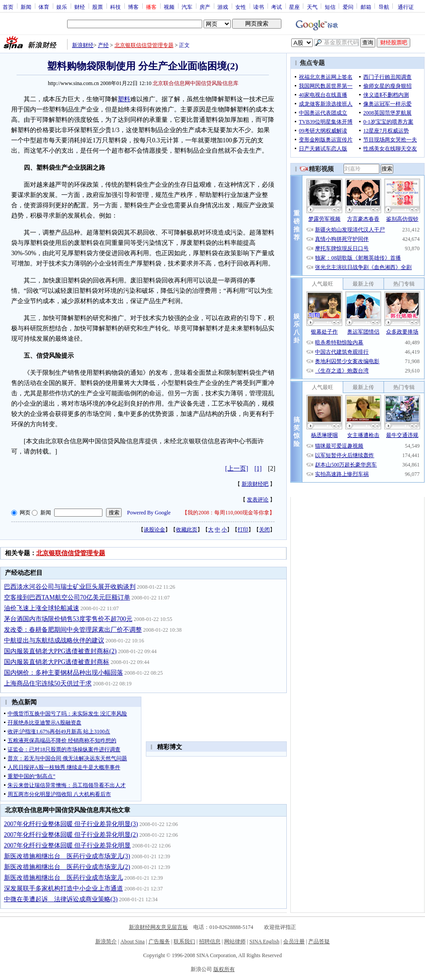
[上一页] (236, 469)
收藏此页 (187, 530)
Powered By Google (149, 513)
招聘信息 (210, 941)
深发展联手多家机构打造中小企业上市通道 (64, 888)
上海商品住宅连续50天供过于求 (48, 683)
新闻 (26, 7)
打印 (243, 530)
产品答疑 (319, 941)
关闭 (264, 530)
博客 (133, 7)
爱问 (348, 7)
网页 (25, 513)
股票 (98, 7)
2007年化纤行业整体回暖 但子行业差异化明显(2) (71, 835)
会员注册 (294, 941)
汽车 (187, 7)
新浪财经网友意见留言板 (158, 927)
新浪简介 (106, 941)
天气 (312, 7)
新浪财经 (83, 45)
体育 (44, 7)
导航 (384, 7)
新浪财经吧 (255, 484)
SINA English (264, 941)
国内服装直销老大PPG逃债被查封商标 (57, 662)
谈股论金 (154, 530)
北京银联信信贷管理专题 (144, 45)
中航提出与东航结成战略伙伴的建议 (54, 640)
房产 (205, 7)
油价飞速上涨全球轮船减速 (42, 608)
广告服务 (159, 941)
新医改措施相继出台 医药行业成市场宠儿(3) (67, 856)
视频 (169, 7)
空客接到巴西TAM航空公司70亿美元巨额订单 (67, 597)
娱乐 (62, 7)
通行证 (406, 7)
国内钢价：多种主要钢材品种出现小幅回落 (64, 673)
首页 (8, 7)
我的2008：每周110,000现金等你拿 (228, 513)
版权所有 (224, 969)
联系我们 (184, 941)
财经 (80, 7)
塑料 (124, 99)
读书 (259, 7)
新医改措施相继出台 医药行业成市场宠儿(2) (67, 867)
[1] (258, 469)
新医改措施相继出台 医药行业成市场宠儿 (64, 878)
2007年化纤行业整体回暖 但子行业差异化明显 (68, 845)
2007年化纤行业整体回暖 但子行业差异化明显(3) (71, 824)
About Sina (132, 941)
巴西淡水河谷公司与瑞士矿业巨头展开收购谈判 (70, 587)
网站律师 (235, 941)
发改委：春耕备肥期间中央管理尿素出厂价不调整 (73, 630)
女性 (241, 7)
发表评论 (258, 500)
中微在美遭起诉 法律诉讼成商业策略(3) (61, 899)
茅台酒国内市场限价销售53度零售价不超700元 (68, 619)
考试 (276, 7)
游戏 (223, 7)
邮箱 (366, 7)
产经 (103, 45)
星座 (294, 7)
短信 (330, 7)
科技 (115, 7)
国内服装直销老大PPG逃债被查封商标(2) (60, 651)
